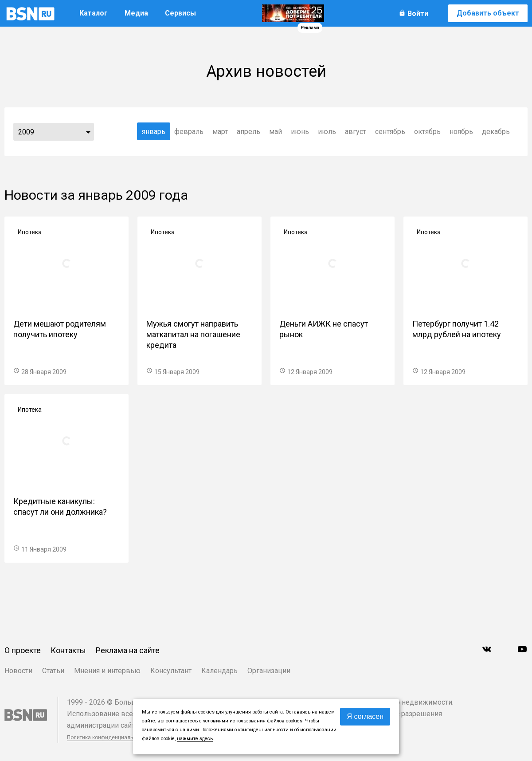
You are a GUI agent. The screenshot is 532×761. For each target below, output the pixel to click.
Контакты (68, 650)
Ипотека (30, 232)
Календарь (219, 671)
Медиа (136, 13)
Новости (18, 671)
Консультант (171, 671)
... (88, 132)
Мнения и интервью (107, 671)
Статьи (53, 671)
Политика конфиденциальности (107, 737)
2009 (26, 132)
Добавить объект (488, 13)
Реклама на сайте (128, 650)
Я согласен (365, 716)
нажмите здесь (195, 739)
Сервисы (180, 13)
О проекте (23, 650)
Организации (269, 671)
